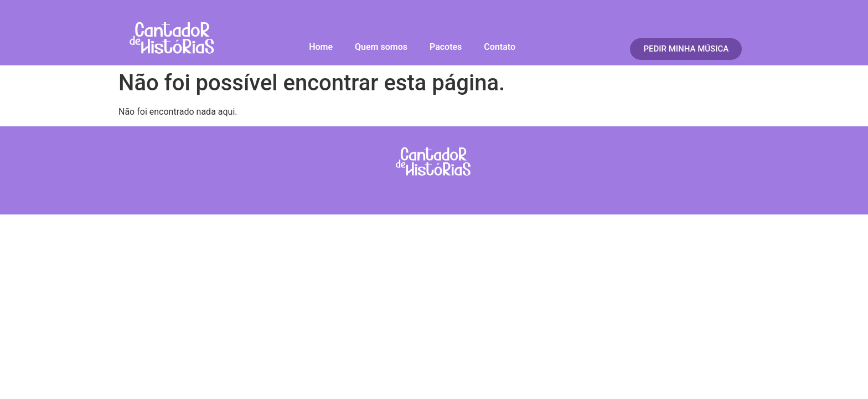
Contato (500, 47)
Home (321, 47)
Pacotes (446, 47)
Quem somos (381, 47)
